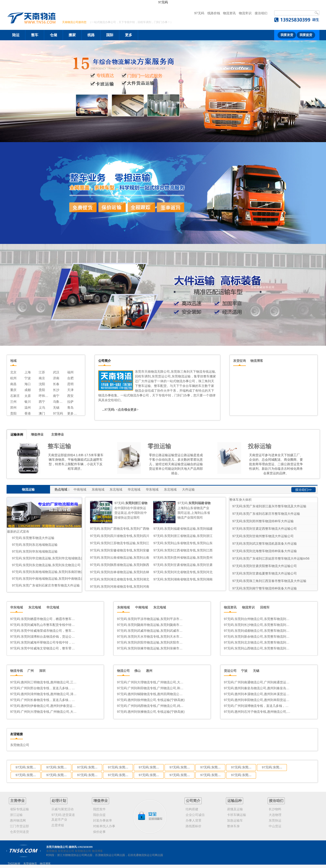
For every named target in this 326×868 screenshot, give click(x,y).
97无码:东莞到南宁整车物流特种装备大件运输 (265, 588)
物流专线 (17, 671)
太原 (28, 396)
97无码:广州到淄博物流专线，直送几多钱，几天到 (258, 706)
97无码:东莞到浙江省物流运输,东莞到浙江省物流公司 (119, 767)
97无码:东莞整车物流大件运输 (33, 538)
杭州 (13, 378)
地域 (13, 361)
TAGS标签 (14, 864)
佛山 (137, 671)
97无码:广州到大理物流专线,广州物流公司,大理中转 (44, 712)
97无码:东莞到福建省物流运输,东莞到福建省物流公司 (58, 767)
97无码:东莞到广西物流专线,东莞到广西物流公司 (27, 767)
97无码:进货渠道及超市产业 (63, 817)
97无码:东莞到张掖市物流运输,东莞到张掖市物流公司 (151, 648)
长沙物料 (275, 809)
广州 (31, 671)
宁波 (28, 378)
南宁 (56, 396)
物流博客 (257, 361)
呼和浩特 (44, 396)
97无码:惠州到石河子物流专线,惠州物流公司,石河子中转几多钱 (258, 712)
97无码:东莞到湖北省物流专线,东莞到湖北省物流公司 (181, 775)
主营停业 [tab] (58, 434)
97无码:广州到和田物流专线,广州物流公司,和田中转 (151, 688)
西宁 (42, 402)
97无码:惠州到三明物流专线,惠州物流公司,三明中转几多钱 (44, 682)
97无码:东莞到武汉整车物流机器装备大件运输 (265, 544)
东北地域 (116, 489)
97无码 (163, 2)
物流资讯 (229, 13)
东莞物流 (52, 851)
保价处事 (99, 832)
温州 (28, 408)
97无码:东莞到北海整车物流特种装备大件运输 (265, 551)
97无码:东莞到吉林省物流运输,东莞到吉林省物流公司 (119, 775)
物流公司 (123, 671)
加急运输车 (235, 820)
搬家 (72, 35)
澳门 (42, 413)
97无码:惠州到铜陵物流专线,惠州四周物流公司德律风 (151, 694)
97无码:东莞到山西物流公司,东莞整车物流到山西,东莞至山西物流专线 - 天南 (258, 648)
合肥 (70, 378)
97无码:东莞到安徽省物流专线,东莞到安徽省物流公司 (211, 767)
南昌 (13, 384)
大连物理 (275, 815)
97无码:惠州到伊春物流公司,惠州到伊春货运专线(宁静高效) (44, 706)
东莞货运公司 (66, 851)
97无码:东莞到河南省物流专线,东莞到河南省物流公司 (242, 775)
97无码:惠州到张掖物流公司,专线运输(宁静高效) (151, 712)
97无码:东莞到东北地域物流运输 (35, 545)
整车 (35, 35)
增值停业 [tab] (37, 434)
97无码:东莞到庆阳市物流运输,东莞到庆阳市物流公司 (151, 642)
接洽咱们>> (303, 490)
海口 (28, 384)
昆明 (70, 384)
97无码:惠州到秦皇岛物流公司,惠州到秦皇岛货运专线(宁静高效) (258, 688)
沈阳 (42, 384)
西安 (70, 396)
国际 (110, 35)
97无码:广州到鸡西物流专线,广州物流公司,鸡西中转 (151, 706)
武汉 (56, 372)
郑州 (13, 408)
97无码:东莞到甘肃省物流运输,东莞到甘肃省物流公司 (88, 775)
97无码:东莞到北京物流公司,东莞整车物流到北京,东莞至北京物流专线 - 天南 (258, 642)
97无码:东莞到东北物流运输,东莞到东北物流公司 (46, 565)
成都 (28, 390)
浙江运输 (16, 815)
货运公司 (230, 671)
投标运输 (260, 446)
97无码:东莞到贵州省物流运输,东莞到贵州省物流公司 (27, 775)
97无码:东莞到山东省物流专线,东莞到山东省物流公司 (181, 767)
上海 (28, 372)
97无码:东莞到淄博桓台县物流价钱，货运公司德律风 (44, 637)
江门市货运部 (19, 826)
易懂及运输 (235, 809)
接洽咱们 (261, 13)
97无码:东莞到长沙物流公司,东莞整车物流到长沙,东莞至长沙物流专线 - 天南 (258, 625)
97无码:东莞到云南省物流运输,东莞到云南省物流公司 (273, 767)
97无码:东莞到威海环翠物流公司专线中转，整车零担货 (44, 642)
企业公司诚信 (195, 815)
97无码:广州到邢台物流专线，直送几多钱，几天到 (44, 688)
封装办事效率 (103, 820)
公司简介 (193, 801)
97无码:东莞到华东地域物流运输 (35, 551)
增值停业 (101, 801)
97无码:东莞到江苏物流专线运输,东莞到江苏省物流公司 (150, 767)
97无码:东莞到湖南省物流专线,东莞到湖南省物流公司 (211, 775)
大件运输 (188, 489)
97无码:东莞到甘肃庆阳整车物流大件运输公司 (265, 566)
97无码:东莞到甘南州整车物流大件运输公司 (263, 536)
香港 (28, 413)
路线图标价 (194, 826)
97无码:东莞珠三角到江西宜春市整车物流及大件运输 (269, 581)
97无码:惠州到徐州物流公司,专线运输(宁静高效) (151, 700)
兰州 (13, 402)
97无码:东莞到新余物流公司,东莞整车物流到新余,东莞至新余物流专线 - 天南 (258, 637)
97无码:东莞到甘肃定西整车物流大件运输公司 (265, 529)
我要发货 (287, 35)
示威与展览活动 (62, 809)
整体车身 (233, 826)
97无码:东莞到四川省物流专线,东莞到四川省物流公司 (88, 767)
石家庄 (15, 396)
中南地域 (80, 489)
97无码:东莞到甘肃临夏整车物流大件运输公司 (265, 573)
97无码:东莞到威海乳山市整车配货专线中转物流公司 (44, 625)
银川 (28, 402)
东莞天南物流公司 (57, 847)
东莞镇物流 (30, 864)
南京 (42, 378)
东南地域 (98, 489)
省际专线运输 (19, 809)
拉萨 (70, 402)
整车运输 (59, 446)
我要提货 (306, 35)
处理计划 (59, 801)
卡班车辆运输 (237, 815)
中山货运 (275, 826)
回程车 (265, 607)
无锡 (56, 408)
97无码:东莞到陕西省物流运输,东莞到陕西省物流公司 (58, 775)
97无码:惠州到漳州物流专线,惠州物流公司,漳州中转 (44, 694)
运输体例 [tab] (17, 434)
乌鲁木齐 (58, 402)
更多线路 (73, 413)
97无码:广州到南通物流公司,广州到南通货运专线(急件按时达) (258, 682)
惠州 (149, 671)
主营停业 (17, 801)
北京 (13, 372)
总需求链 (58, 825)
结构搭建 (192, 809)
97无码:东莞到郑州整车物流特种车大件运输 (263, 521)
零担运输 (159, 446)
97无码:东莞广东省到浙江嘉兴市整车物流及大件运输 (269, 506)
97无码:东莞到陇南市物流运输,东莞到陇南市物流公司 (151, 625)
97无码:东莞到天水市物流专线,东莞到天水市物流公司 (151, 637)
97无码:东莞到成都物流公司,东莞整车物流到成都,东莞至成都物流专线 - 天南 (258, 631)
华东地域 (152, 489)
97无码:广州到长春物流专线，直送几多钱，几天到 (44, 700)
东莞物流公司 (20, 745)
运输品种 (235, 801)
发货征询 (240, 361)
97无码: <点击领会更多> (122, 410)
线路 (91, 35)
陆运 (16, 35)
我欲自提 (99, 815)
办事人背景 (194, 820)
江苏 (42, 372)
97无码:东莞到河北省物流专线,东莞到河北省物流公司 (150, 775)
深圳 (42, 671)
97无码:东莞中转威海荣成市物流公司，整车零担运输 (44, 631)
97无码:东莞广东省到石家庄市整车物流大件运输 (46, 585)
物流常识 (245, 13)
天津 (70, 390)
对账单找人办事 (104, 826)
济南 (56, 378)
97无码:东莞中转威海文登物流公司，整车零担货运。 (44, 648)
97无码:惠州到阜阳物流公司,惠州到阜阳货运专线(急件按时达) (258, 700)
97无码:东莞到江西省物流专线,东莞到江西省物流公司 (242, 767)
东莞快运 (275, 820)
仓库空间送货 (19, 832)
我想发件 (99, 809)
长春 (56, 384)
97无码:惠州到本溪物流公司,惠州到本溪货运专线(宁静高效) (258, 694)
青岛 (70, 408)
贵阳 (42, 390)
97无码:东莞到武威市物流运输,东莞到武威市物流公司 (151, 631)
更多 (129, 35)
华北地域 (134, 489)
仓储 (53, 35)
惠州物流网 (18, 820)
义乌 (42, 408)
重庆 (13, 390)
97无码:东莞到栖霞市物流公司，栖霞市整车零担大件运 (44, 619)
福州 (70, 372)
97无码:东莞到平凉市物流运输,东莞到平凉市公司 (151, 619)
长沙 (56, 390)
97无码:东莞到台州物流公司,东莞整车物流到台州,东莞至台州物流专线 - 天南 (258, 619)
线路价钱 (214, 13)
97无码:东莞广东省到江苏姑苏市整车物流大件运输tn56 (271, 558)
